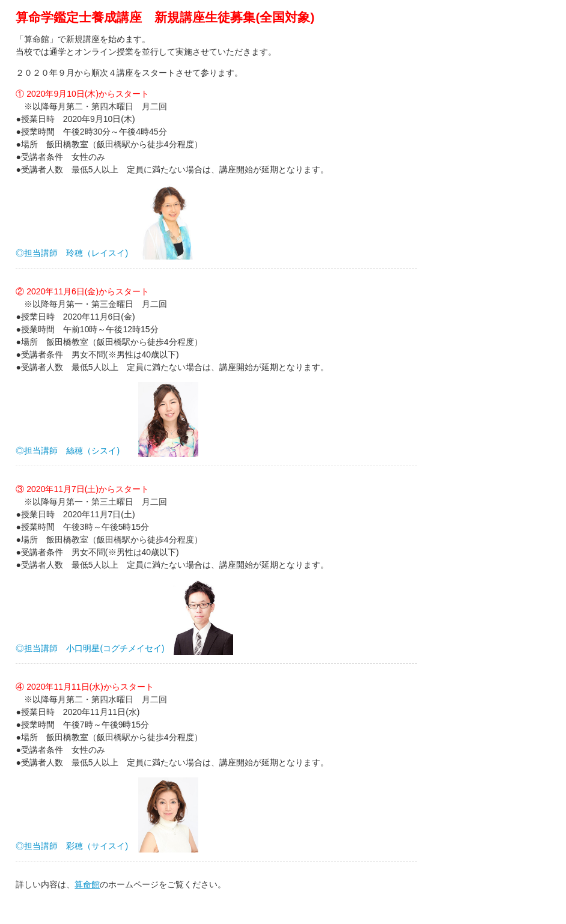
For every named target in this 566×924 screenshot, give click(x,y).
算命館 (87, 884)
